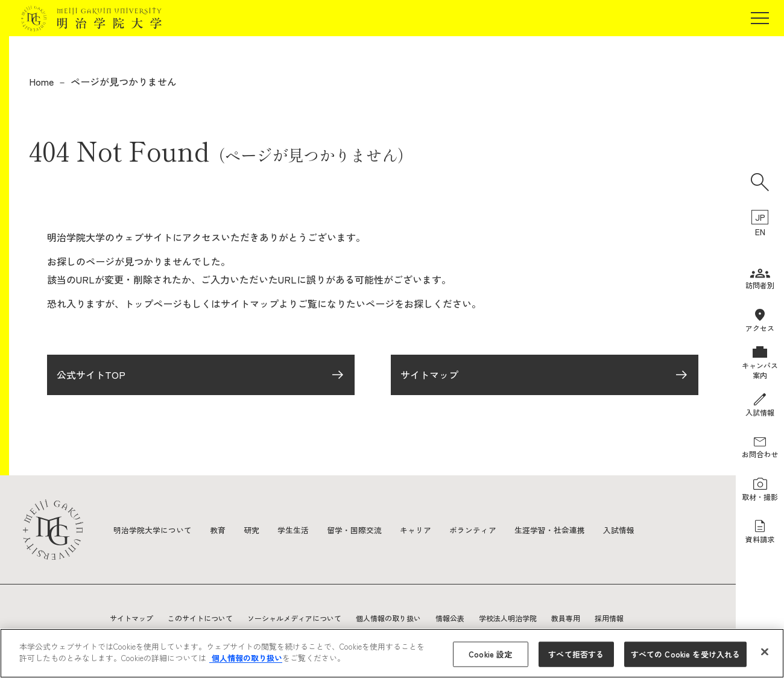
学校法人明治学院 (508, 618)
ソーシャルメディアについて (294, 618)
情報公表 (450, 618)
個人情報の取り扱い (388, 618)
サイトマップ (429, 379)
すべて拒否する (576, 654)
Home (41, 81)
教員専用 (566, 618)
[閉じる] (765, 651)
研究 (259, 530)
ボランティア (492, 530)
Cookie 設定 (490, 654)
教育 (224, 530)
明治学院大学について (156, 530)
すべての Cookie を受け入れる (685, 654)
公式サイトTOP (91, 379)
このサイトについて (200, 618)
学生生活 (303, 530)
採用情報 (609, 618)
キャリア (432, 530)
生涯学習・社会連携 (574, 530)
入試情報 (646, 530)
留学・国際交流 (367, 530)
